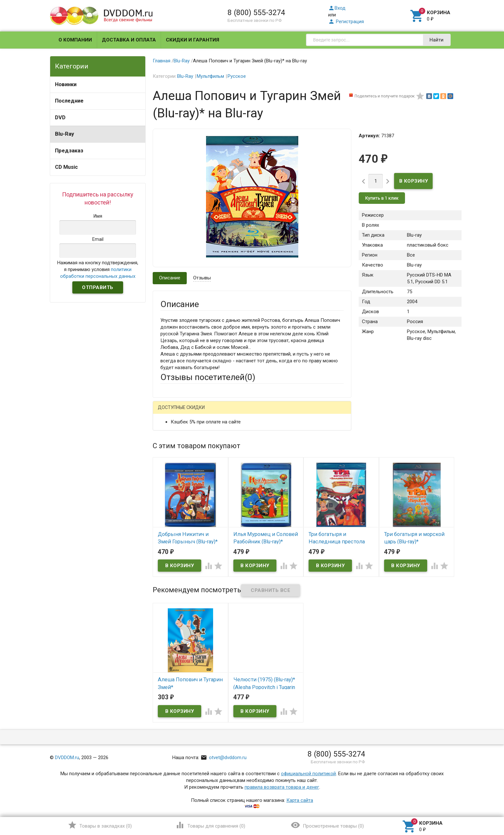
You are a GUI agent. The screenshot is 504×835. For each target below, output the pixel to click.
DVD (60, 118)
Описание (170, 278)
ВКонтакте (241, 412)
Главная (162, 61)
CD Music (66, 167)
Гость (169, 412)
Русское (237, 76)
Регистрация (346, 22)
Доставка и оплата (129, 40)
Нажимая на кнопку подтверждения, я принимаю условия (98, 269)
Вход (337, 8)
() (100, 825)
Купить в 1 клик (382, 198)
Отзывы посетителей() (208, 377)
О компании (75, 40)
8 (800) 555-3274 (256, 13)
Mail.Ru (202, 412)
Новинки (66, 84)
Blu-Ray (64, 134)
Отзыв (167, 505)
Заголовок (172, 477)
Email (166, 452)
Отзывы (202, 278)
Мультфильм (210, 76)
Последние (69, 101)
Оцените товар (177, 495)
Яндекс (280, 412)
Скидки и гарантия (193, 40)
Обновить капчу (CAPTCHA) (242, 582)
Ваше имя (171, 435)
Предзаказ (69, 151)
